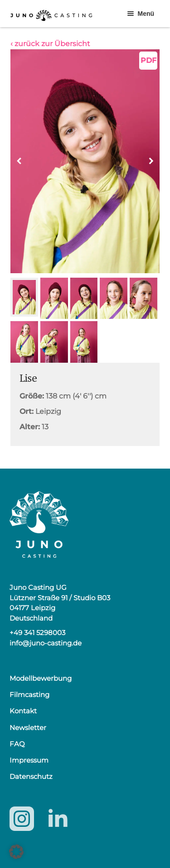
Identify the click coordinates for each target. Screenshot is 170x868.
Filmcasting (29, 695)
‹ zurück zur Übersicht (50, 44)
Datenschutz (31, 776)
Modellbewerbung (41, 678)
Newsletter (28, 728)
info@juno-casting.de (46, 643)
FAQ (17, 744)
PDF (148, 60)
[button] (151, 161)
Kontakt (23, 711)
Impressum (29, 760)
